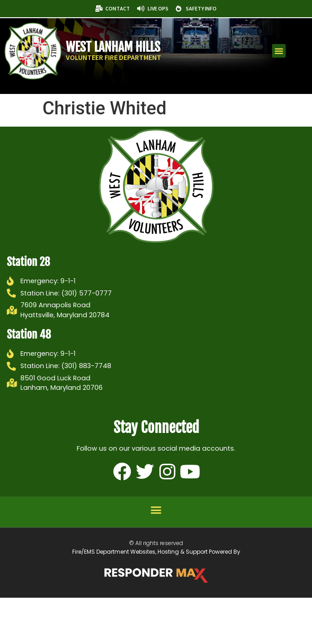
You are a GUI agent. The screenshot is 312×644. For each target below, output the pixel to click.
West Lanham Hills (113, 47)
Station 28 (28, 262)
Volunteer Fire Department (114, 57)
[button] (279, 51)
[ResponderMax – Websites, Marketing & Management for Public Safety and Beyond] (156, 575)
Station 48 (29, 334)
